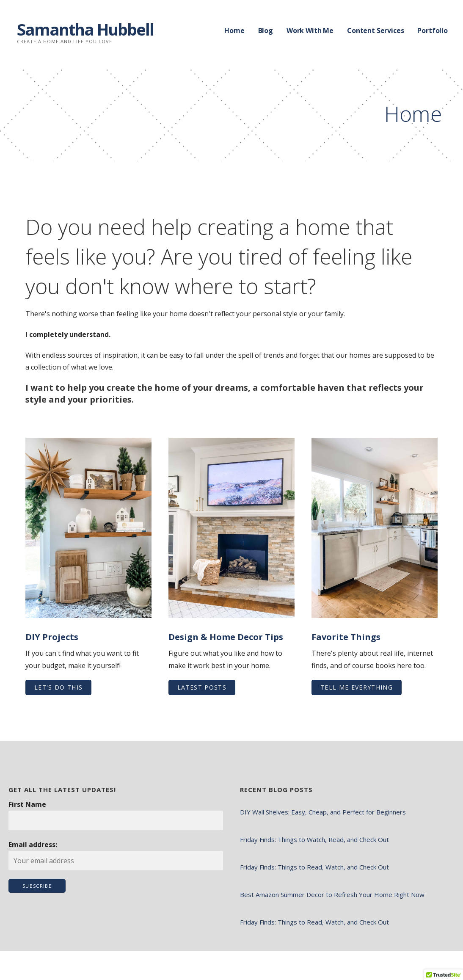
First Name (27, 804)
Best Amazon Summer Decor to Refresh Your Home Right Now (332, 894)
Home (234, 30)
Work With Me (310, 30)
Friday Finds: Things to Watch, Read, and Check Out (314, 839)
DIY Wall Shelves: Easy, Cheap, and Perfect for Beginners (323, 812)
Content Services (375, 30)
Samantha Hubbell (85, 29)
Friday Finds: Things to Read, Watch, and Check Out (314, 867)
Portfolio (433, 30)
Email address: (33, 845)
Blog (266, 30)
